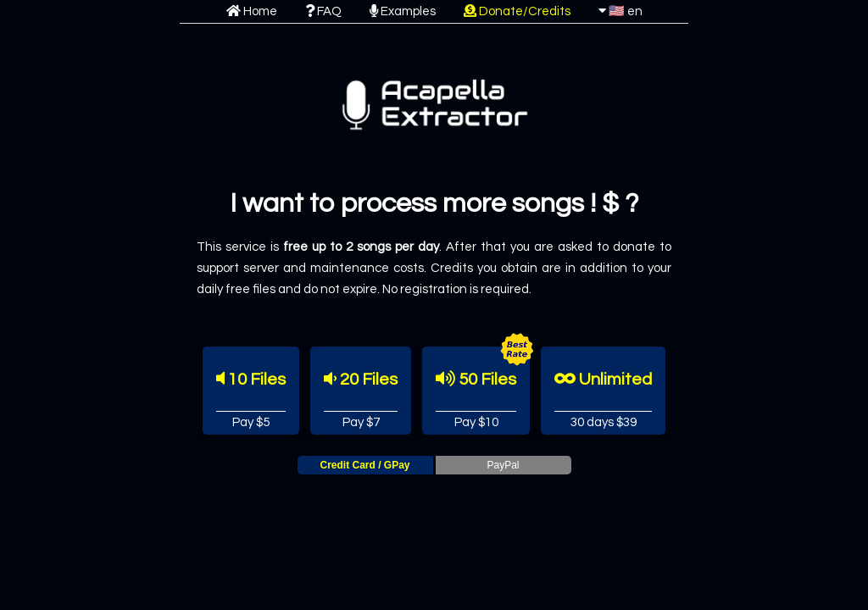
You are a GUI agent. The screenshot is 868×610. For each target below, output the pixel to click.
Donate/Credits (517, 11)
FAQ (323, 11)
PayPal (503, 465)
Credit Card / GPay (364, 465)
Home (252, 11)
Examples (403, 11)
